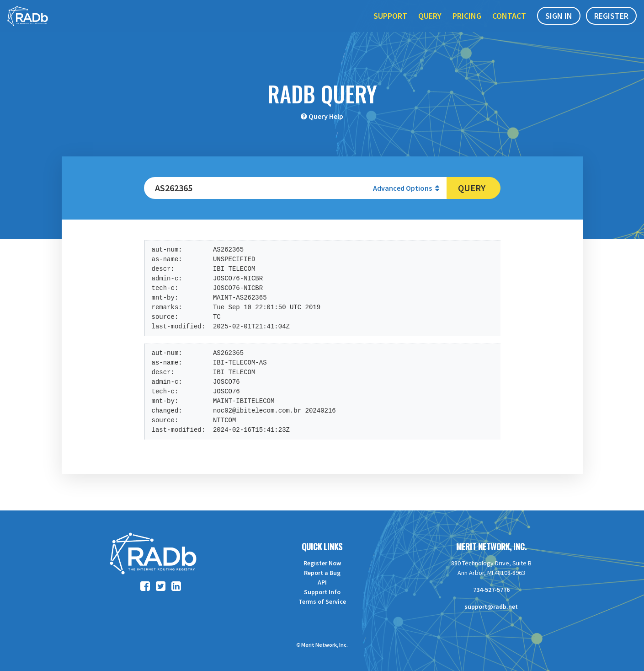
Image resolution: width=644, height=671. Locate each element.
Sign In (559, 27)
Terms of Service (322, 601)
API (322, 582)
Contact (509, 27)
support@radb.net (491, 607)
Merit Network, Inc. (491, 547)
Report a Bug (322, 573)
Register (611, 27)
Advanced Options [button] (406, 188)
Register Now (322, 563)
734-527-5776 (491, 590)
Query (430, 27)
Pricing (467, 27)
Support (390, 27)
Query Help (326, 116)
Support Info (322, 592)
